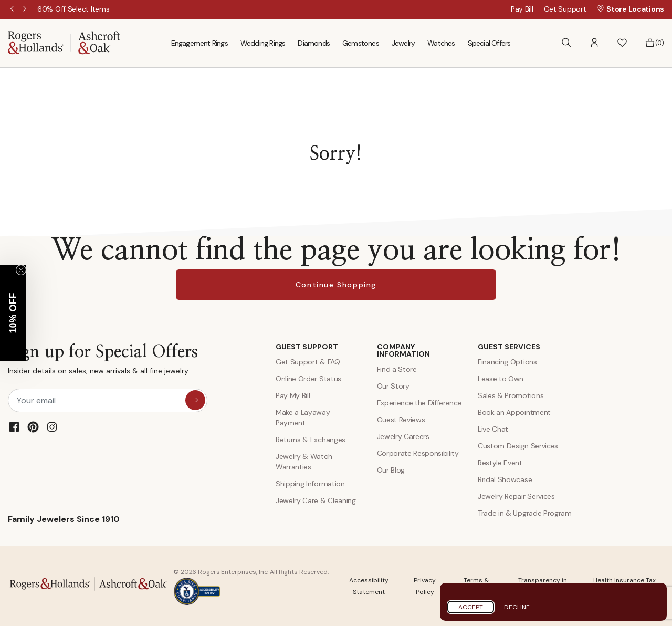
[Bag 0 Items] (654, 43)
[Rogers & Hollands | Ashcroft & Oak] (64, 42)
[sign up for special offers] (195, 400)
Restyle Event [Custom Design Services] (500, 463)
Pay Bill (522, 9)
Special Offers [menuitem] (489, 43)
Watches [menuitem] (441, 43)
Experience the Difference (419, 403)
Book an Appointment (514, 412)
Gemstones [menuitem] (361, 43)
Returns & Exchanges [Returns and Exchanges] (311, 440)
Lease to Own (501, 379)
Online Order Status (308, 379)
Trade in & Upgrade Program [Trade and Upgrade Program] (525, 513)
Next (26, 9)
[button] (594, 43)
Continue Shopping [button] (336, 285)
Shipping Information (310, 484)
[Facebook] (14, 427)
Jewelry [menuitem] (403, 43)
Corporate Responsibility (418, 453)
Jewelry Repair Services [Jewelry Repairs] (516, 496)
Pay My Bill (293, 395)
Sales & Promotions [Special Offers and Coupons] (511, 395)
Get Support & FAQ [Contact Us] (308, 362)
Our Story (393, 386)
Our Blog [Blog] (391, 470)
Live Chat (493, 429)
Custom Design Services (518, 446)
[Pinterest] (33, 427)
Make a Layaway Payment (303, 418)
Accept (471, 607)
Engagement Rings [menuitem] (199, 43)
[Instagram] (52, 427)
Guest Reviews (401, 420)
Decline (517, 607)
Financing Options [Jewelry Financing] (507, 362)
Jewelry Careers (403, 436)
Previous (13, 9)
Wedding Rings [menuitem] (263, 43)
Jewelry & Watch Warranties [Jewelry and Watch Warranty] (304, 462)
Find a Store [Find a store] (397, 369)
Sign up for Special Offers (103, 362)
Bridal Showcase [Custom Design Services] (505, 479)
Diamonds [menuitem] (314, 43)
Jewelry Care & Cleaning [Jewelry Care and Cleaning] (316, 500)
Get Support (565, 9)
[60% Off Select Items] (103, 9)
